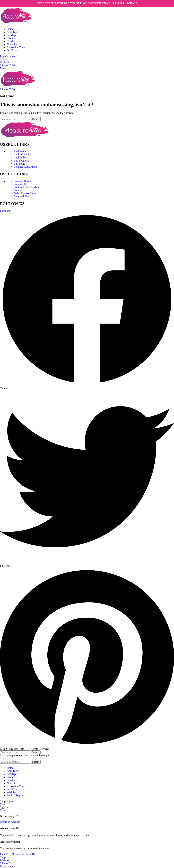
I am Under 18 (27, 854)
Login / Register (16, 795)
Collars (18, 190)
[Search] (4, 59)
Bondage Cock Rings (25, 167)
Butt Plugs (19, 164)
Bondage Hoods (22, 181)
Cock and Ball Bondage (27, 187)
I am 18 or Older (9, 854)
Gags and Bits (21, 196)
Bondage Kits (21, 184)
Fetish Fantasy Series (25, 193)
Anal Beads (20, 151)
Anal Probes (20, 158)
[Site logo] (16, 23)
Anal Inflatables (22, 154)
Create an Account (10, 822)
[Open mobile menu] (3, 68)
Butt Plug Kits (21, 161)
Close (3, 758)
